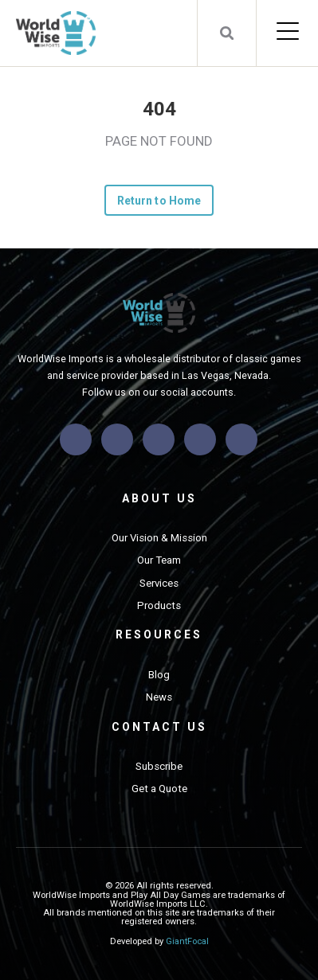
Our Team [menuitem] (159, 560)
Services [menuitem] (159, 583)
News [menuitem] (159, 697)
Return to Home (159, 201)
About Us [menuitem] (159, 498)
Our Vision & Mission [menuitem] (159, 538)
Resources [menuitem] (159, 634)
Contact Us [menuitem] (159, 727)
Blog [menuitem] (159, 675)
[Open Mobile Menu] (287, 33)
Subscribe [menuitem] (159, 766)
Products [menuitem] (159, 605)
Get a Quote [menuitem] (159, 789)
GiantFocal (187, 941)
